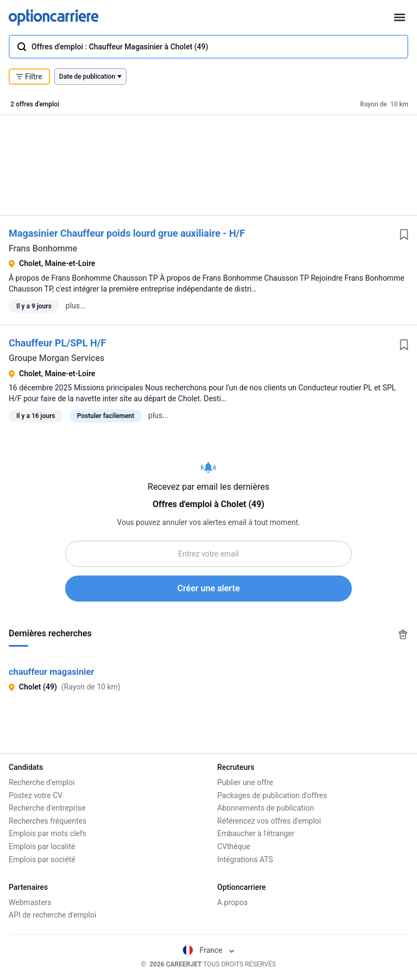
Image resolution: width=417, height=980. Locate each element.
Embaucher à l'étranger (256, 833)
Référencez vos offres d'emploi (269, 821)
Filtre (29, 77)
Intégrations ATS (245, 859)
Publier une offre (245, 782)
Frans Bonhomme (43, 248)
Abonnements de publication (266, 808)
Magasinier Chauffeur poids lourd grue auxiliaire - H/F (127, 233)
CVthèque (234, 846)
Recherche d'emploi (42, 782)
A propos (232, 902)
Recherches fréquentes (48, 821)
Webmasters (30, 902)
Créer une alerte (209, 588)
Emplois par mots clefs (48, 833)
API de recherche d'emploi (52, 915)
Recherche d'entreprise (47, 808)
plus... (76, 306)
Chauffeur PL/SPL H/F (57, 343)
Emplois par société (42, 859)
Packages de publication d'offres (272, 795)
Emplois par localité (42, 846)
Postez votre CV (36, 795)
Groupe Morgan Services (56, 358)
